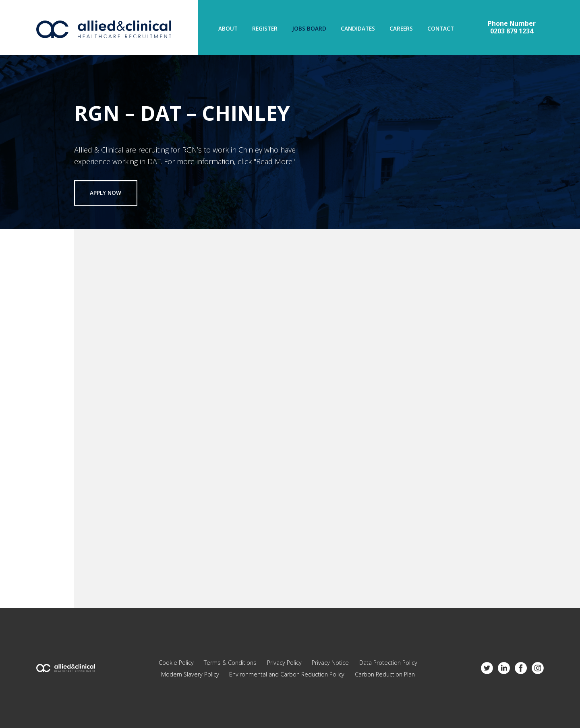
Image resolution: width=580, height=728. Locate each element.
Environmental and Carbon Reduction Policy (287, 674)
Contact (441, 29)
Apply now (106, 193)
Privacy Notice (330, 663)
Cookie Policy (176, 663)
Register (265, 29)
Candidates (358, 29)
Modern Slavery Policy (190, 674)
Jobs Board (309, 29)
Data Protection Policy (388, 663)
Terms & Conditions (230, 663)
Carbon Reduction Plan (385, 674)
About (228, 29)
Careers (401, 29)
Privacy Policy (284, 663)
